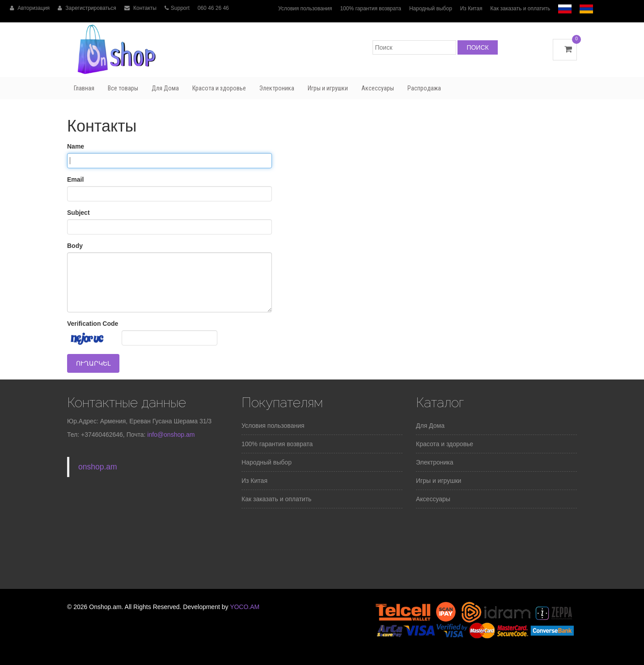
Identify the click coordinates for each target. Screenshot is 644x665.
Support (177, 8)
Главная (84, 88)
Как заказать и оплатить (520, 9)
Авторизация (30, 8)
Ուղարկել (93, 363)
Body (75, 246)
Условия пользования (305, 9)
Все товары (123, 88)
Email (75, 179)
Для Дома (165, 88)
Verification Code (93, 324)
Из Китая (471, 9)
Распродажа (424, 88)
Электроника (277, 88)
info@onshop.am (170, 435)
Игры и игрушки (328, 88)
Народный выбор (431, 9)
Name (76, 146)
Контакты (140, 8)
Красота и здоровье (219, 88)
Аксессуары (378, 88)
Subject (78, 213)
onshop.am (98, 467)
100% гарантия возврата (371, 9)
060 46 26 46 (213, 8)
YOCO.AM (245, 607)
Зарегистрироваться (87, 8)
